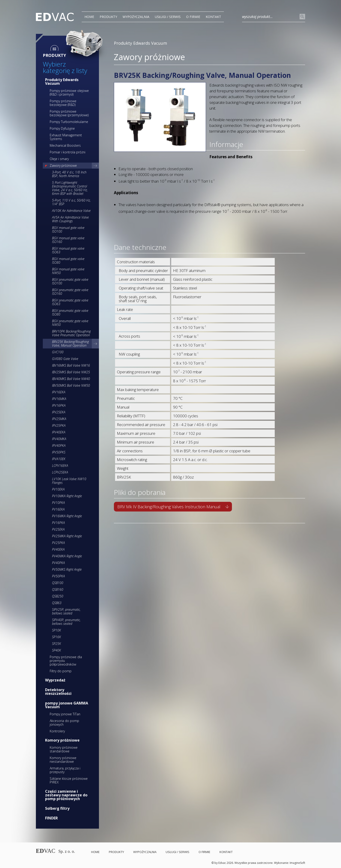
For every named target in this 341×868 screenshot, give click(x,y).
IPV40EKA (59, 432)
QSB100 (58, 583)
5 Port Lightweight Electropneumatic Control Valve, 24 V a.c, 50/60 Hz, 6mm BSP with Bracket (70, 188)
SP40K (56, 650)
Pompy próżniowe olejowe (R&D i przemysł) (69, 92)
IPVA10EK (59, 459)
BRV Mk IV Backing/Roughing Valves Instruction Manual (169, 507)
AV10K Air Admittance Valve (71, 211)
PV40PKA (58, 563)
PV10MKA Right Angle (67, 496)
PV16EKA (58, 509)
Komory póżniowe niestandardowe (63, 760)
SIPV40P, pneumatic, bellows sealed (66, 622)
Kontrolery (57, 731)
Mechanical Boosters (65, 145)
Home (89, 17)
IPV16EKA (59, 392)
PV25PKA (58, 543)
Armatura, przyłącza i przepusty (65, 770)
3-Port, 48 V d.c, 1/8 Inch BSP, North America (69, 174)
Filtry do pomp (61, 671)
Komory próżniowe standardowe (64, 749)
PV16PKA (58, 523)
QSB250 (58, 596)
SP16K (56, 637)
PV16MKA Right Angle (67, 516)
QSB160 (58, 589)
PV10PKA (58, 503)
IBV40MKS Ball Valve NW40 (71, 379)
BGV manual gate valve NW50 (68, 271)
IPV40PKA (59, 446)
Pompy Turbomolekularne (69, 122)
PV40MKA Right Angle (67, 556)
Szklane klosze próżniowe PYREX (69, 780)
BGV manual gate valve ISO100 (68, 229)
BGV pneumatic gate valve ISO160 (70, 292)
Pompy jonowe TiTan (65, 714)
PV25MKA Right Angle (67, 536)
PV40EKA (58, 549)
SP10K (56, 630)
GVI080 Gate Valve (65, 359)
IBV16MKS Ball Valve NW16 (71, 365)
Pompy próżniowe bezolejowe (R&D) (63, 103)
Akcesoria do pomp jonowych (64, 723)
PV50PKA (58, 576)
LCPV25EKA (60, 472)
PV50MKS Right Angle (67, 569)
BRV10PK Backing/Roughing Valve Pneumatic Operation (71, 333)
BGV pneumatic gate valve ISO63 (70, 302)
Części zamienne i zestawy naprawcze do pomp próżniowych (66, 795)
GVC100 (58, 352)
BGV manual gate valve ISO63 (68, 250)
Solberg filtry (57, 808)
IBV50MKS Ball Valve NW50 (71, 385)
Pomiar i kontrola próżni (68, 152)
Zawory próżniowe (63, 165)
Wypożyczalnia (136, 17)
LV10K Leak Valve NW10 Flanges (69, 481)
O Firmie (193, 17)
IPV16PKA (59, 405)
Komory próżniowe (62, 740)
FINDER (51, 818)
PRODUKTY (108, 17)
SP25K (56, 644)
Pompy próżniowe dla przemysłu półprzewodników (66, 661)
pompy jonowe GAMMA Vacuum (67, 705)
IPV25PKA (59, 425)
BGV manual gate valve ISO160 (68, 240)
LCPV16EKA (60, 466)
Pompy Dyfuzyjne (62, 128)
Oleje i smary (59, 159)
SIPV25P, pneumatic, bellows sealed (66, 611)
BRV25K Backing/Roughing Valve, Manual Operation (70, 343)
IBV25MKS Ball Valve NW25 (71, 372)
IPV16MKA (59, 399)
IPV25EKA (59, 412)
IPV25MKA (59, 419)
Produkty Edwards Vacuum (62, 82)
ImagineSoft (297, 863)
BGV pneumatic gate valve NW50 (70, 323)
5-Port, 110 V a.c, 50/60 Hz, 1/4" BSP (71, 202)
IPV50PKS (59, 452)
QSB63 (57, 603)
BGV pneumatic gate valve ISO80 (70, 312)
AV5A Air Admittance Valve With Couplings (70, 219)
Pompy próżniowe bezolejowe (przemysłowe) (69, 113)
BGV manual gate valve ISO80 (68, 261)
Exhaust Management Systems (66, 137)
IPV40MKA (59, 439)
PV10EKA (58, 489)
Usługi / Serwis (168, 17)
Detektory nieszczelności (58, 692)
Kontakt (213, 17)
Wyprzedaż (55, 680)
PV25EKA (58, 529)
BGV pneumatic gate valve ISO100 (70, 281)
